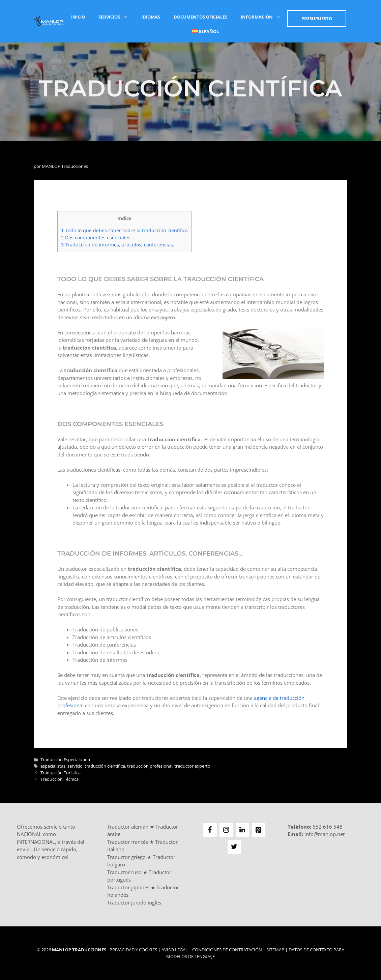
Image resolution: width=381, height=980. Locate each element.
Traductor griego (126, 857)
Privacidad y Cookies (133, 950)
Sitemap (275, 950)
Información (264, 17)
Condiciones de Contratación (227, 950)
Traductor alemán (128, 827)
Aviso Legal (175, 950)
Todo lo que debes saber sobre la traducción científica (124, 230)
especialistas (53, 766)
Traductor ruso (124, 872)
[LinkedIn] (242, 830)
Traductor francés (128, 842)
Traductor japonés (128, 887)
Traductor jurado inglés (134, 902)
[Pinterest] (259, 830)
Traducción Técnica (60, 779)
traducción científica (105, 766)
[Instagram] (226, 830)
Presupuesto (317, 19)
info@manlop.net (325, 834)
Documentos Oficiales (200, 17)
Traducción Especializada (65, 760)
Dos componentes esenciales (96, 237)
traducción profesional (150, 766)
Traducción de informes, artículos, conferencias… (119, 245)
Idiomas (151, 17)
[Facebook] (210, 830)
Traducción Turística (61, 773)
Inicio (78, 17)
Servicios (116, 17)
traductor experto (192, 766)
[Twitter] (234, 847)
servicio (75, 766)
